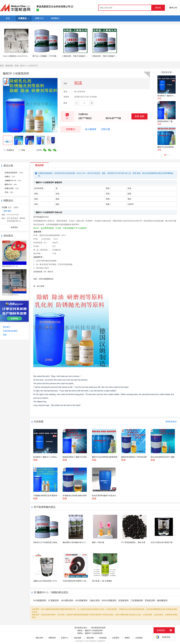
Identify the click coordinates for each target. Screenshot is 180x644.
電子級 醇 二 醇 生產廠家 (102, 581)
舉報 (22, 150)
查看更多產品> (171, 422)
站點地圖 (77, 638)
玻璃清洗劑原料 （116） (14, 173)
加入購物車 (91, 129)
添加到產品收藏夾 (10, 331)
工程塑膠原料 (137, 601)
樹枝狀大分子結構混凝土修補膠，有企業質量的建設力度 (56, 542)
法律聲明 (116, 638)
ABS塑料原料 (67, 601)
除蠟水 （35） (10, 177)
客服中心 (65, 638)
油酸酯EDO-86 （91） (13, 181)
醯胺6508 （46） (11, 184)
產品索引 (7, 327)
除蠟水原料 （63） (12, 188)
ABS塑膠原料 (81, 601)
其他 (17, 66)
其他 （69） (9, 192)
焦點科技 (93, 641)
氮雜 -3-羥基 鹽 (98, 542)
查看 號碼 (139, 116)
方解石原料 (95, 601)
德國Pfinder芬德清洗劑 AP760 (45, 581)
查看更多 (14, 227)
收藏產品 (9, 150)
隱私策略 (90, 638)
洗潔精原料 (123, 601)
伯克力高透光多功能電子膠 (162, 542)
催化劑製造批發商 (98, 628)
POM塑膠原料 (40, 601)
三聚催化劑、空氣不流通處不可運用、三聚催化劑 (82, 56)
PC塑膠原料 (53, 601)
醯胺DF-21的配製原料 (94, 631)
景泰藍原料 (150, 601)
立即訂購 (105, 129)
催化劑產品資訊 (81, 628)
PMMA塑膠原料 (109, 601)
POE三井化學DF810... (11, 295)
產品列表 (9, 66)
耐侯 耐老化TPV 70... (11, 266)
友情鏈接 (139, 638)
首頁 (2, 66)
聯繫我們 (52, 638)
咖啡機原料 (162, 601)
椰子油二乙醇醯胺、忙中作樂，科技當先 (49, 56)
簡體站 (127, 638)
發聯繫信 (70, 129)
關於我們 (39, 638)
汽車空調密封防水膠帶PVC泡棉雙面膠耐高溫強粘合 (83, 581)
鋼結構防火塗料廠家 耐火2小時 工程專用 (79, 542)
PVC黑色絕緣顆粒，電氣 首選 (133, 542)
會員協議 (103, 638)
